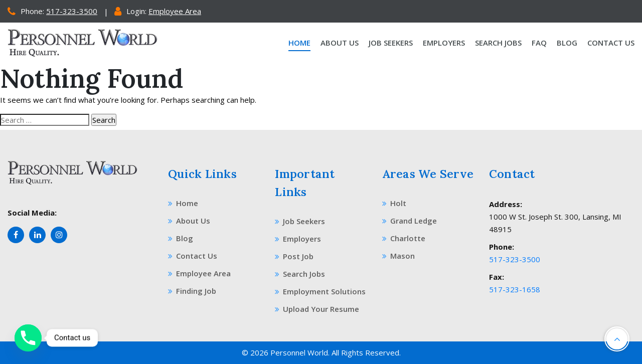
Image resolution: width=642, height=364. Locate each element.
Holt (394, 203)
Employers (444, 43)
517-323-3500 (72, 11)
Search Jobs (498, 43)
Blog (567, 43)
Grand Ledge (410, 221)
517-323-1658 (515, 289)
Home (299, 43)
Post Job (294, 256)
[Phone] (28, 338)
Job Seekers (391, 43)
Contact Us (611, 43)
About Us (340, 43)
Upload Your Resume (317, 309)
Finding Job (192, 291)
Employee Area (175, 11)
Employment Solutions (320, 291)
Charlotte (404, 238)
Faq (539, 43)
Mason (398, 256)
